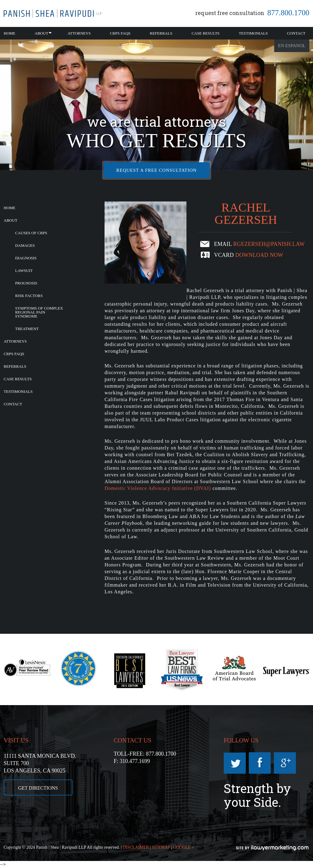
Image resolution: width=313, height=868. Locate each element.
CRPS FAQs (120, 33)
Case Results (206, 33)
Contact (296, 33)
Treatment (27, 329)
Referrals (161, 33)
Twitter (235, 763)
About (41, 33)
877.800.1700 (289, 13)
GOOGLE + (184, 847)
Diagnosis (26, 258)
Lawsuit (24, 271)
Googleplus (285, 763)
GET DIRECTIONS (38, 788)
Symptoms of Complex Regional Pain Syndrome (39, 312)
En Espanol (292, 46)
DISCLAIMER (136, 847)
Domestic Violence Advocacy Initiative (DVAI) (158, 488)
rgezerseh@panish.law (269, 244)
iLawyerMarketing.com (273, 848)
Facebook (260, 763)
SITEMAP (161, 847)
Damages (25, 245)
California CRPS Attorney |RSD (53, 13)
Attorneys (79, 33)
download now (259, 255)
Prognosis (26, 283)
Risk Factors (29, 296)
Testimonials (253, 33)
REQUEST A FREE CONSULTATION (157, 170)
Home (9, 33)
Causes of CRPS (31, 233)
